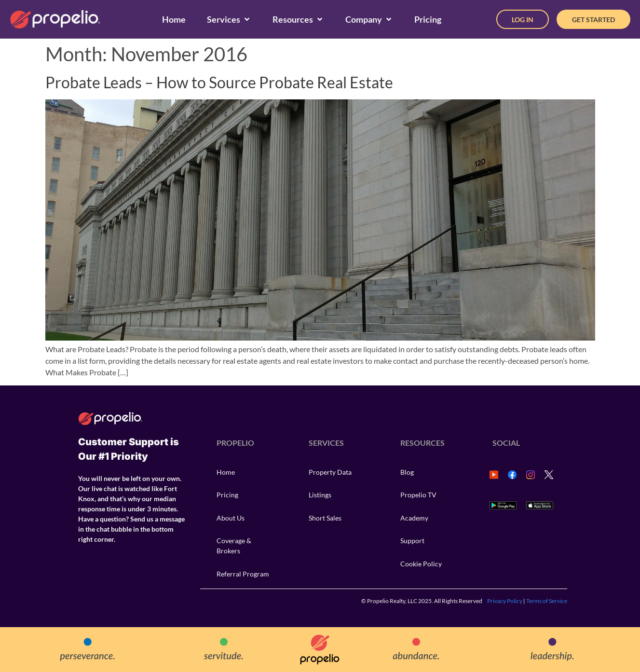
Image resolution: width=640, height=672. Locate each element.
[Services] (229, 20)
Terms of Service (547, 601)
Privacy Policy (505, 601)
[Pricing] (428, 20)
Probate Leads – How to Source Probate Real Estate (219, 82)
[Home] (174, 20)
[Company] (369, 20)
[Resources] (298, 20)
